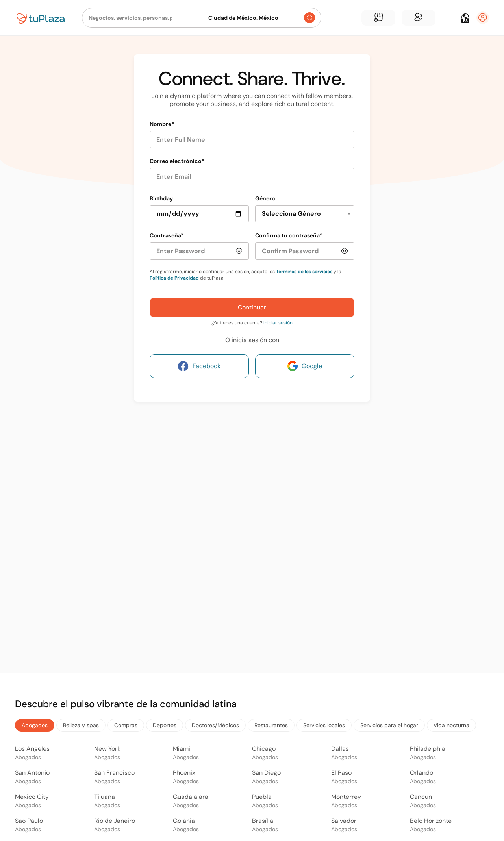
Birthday (161, 198)
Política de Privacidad (174, 278)
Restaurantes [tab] (271, 725)
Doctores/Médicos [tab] (215, 725)
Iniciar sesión (278, 323)
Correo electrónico (177, 161)
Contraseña (167, 235)
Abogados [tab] (35, 725)
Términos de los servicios (304, 272)
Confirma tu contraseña (289, 235)
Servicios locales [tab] (324, 725)
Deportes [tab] (165, 725)
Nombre (162, 124)
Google (305, 366)
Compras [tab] (126, 725)
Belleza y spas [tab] (81, 725)
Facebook (199, 366)
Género (265, 198)
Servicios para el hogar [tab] (389, 725)
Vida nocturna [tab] (451, 725)
